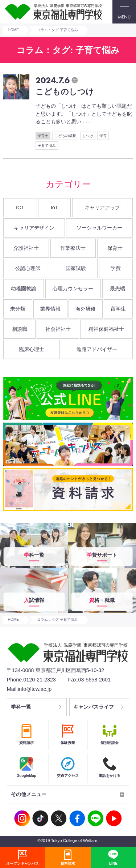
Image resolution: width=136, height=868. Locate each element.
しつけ (88, 136)
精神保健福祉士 (106, 329)
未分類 (18, 309)
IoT (55, 208)
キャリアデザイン (34, 228)
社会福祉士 (58, 329)
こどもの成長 (65, 136)
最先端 (118, 288)
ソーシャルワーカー (99, 228)
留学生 (118, 309)
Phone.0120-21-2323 (31, 680)
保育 (103, 136)
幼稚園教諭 (24, 288)
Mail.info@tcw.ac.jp (29, 689)
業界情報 (50, 309)
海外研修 (86, 309)
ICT (20, 208)
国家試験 (76, 268)
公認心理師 (28, 268)
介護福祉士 (26, 248)
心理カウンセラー (73, 288)
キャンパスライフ (94, 707)
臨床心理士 (32, 349)
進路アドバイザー (97, 349)
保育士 (43, 136)
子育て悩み (47, 146)
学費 (116, 268)
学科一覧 (21, 707)
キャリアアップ (102, 208)
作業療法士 (73, 248)
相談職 (20, 329)
